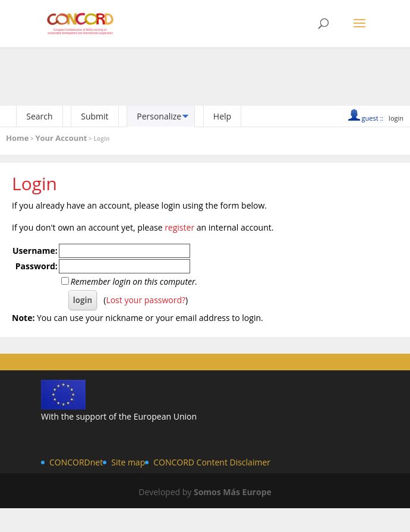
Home (17, 138)
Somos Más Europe (233, 492)
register (179, 227)
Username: (35, 251)
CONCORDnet (76, 462)
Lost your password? (146, 300)
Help (222, 116)
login (396, 118)
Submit (94, 116)
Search (39, 116)
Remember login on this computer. (134, 281)
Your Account (61, 138)
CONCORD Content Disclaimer (212, 462)
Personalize (159, 116)
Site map (128, 462)
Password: (37, 266)
